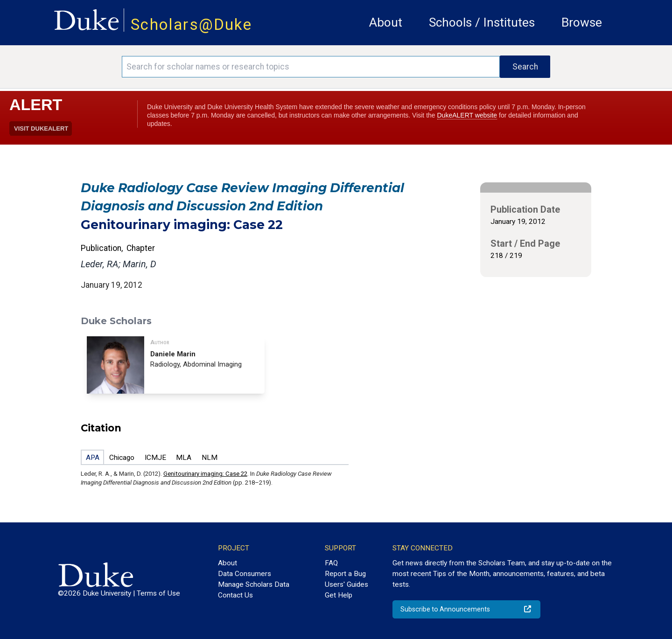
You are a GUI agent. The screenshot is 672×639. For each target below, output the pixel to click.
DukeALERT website (467, 115)
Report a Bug (345, 574)
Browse (582, 22)
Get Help (339, 595)
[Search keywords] (311, 67)
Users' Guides (346, 584)
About (386, 22)
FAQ (331, 563)
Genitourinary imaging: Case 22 (205, 474)
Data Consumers (245, 574)
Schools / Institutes (482, 22)
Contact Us (235, 595)
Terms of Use (158, 593)
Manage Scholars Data (254, 584)
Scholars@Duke (191, 24)
